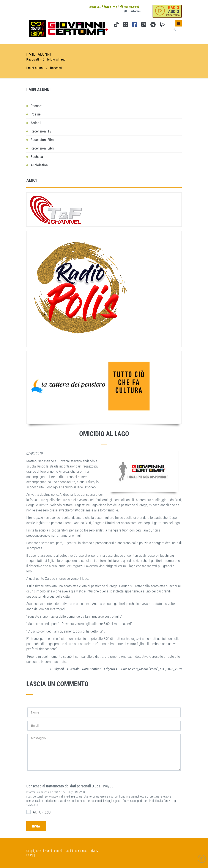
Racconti (56, 68)
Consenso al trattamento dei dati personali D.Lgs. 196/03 (70, 786)
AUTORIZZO (39, 812)
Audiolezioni (40, 165)
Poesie (36, 114)
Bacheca (37, 157)
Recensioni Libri (42, 148)
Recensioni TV (41, 131)
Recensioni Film (42, 140)
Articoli (36, 123)
